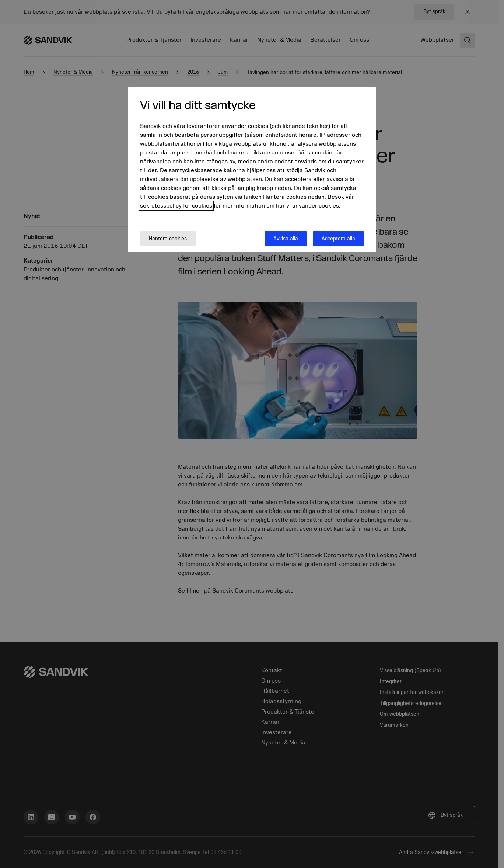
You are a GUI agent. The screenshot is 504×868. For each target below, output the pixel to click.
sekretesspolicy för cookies (176, 206)
